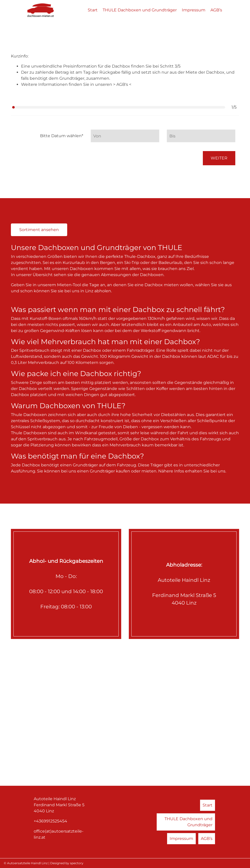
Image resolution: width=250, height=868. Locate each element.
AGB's (123, 84)
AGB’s (216, 10)
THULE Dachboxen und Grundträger (140, 10)
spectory (77, 863)
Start (93, 10)
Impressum (194, 10)
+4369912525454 (50, 821)
